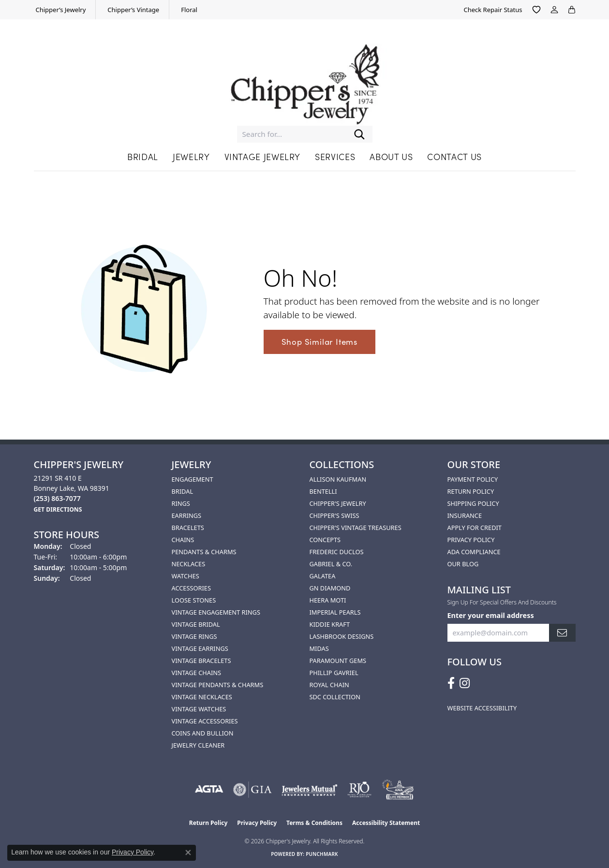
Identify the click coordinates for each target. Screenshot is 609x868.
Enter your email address (491, 615)
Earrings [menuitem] (187, 515)
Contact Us (454, 156)
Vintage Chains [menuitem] (196, 673)
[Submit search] (359, 134)
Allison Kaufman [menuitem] (338, 479)
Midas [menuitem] (319, 648)
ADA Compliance (474, 552)
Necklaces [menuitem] (189, 564)
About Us (391, 156)
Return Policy (471, 491)
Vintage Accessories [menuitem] (205, 721)
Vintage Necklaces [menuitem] (202, 697)
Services (335, 156)
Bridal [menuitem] (183, 491)
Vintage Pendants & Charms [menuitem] (218, 685)
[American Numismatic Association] (398, 790)
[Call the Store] (57, 498)
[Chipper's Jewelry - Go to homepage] (305, 80)
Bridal (143, 156)
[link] (60, 10)
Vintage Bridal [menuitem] (196, 624)
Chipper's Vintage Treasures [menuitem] (356, 528)
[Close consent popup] (188, 853)
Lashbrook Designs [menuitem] (342, 636)
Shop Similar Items (319, 341)
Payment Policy (473, 479)
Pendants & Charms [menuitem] (204, 552)
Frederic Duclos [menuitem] (337, 552)
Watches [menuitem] (186, 576)
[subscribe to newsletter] (562, 633)
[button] (536, 10)
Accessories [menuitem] (191, 588)
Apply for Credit (475, 528)
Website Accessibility (482, 708)
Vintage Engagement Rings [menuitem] (216, 612)
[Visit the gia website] (253, 790)
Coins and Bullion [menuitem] (203, 733)
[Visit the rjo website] (359, 790)
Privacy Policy (471, 540)
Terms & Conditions (314, 823)
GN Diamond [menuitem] (330, 588)
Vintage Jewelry (263, 156)
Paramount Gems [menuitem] (338, 661)
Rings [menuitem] (181, 503)
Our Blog (463, 564)
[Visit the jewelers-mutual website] (309, 790)
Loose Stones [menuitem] (194, 600)
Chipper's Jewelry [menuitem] (338, 503)
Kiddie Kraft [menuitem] (330, 624)
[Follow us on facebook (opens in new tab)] (451, 683)
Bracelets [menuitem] (188, 528)
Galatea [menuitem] (323, 576)
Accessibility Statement (386, 823)
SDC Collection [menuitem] (335, 697)
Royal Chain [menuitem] (329, 685)
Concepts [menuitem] (325, 540)
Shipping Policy (473, 503)
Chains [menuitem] (183, 540)
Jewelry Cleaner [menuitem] (198, 745)
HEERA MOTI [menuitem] (328, 600)
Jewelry (191, 156)
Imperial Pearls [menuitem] (335, 612)
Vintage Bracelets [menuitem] (201, 661)
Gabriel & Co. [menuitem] (331, 564)
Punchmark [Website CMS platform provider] (322, 854)
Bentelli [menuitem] (323, 491)
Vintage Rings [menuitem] (194, 636)
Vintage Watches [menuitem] (199, 709)
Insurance (465, 515)
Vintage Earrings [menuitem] (200, 648)
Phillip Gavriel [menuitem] (334, 673)
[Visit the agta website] (209, 790)
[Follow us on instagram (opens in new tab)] (465, 683)
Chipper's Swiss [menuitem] (334, 515)
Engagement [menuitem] (193, 479)
